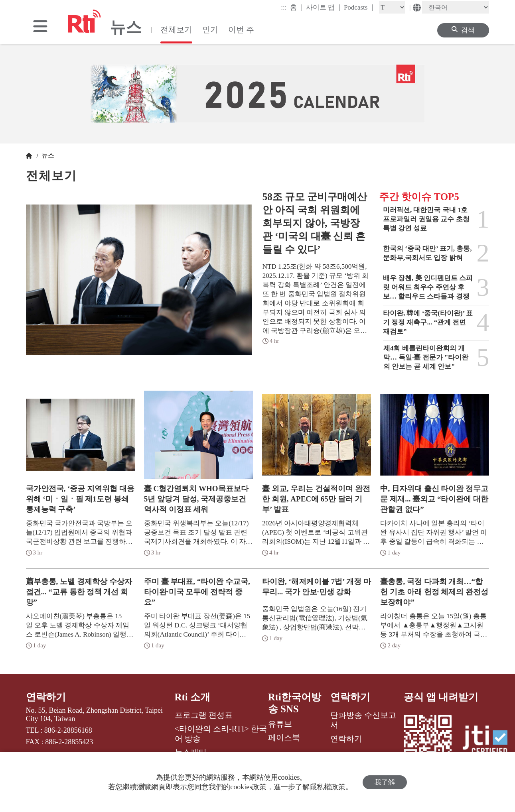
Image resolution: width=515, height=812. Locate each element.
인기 (210, 29)
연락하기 (46, 697)
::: (284, 7)
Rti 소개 (193, 697)
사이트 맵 (323, 7)
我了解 (385, 782)
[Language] (456, 7)
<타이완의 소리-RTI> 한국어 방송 (221, 733)
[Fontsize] (392, 7)
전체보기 (176, 29)
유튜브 (280, 724)
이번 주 (241, 29)
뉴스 (47, 155)
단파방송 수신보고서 (363, 720)
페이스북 (284, 737)
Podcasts (358, 7)
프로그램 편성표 (204, 715)
